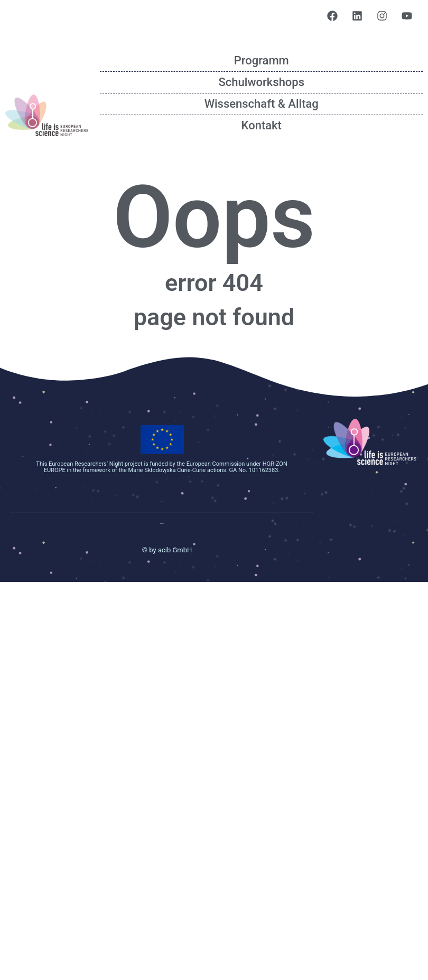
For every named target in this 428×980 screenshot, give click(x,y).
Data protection (162, 524)
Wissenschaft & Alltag (262, 104)
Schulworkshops (261, 82)
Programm (262, 60)
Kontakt (262, 125)
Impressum (162, 502)
